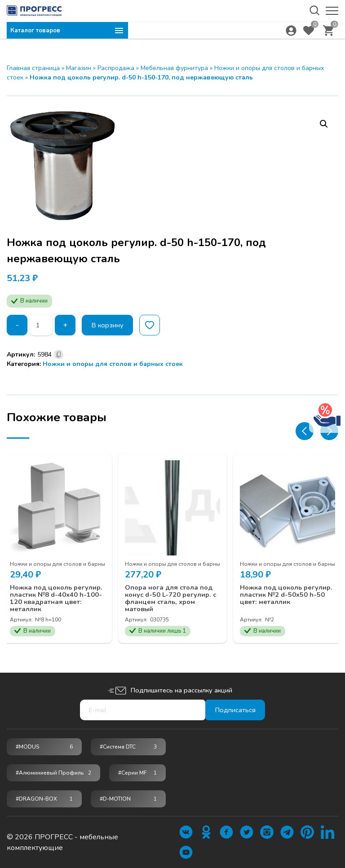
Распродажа (116, 68)
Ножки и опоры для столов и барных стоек (113, 364)
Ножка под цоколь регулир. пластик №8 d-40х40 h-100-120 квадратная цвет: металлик (55, 596)
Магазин (79, 68)
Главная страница (33, 68)
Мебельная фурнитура (174, 68)
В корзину (110, 325)
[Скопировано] (59, 355)
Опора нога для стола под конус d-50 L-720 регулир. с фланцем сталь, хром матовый (167, 592)
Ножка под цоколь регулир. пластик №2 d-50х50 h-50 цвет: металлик (285, 592)
